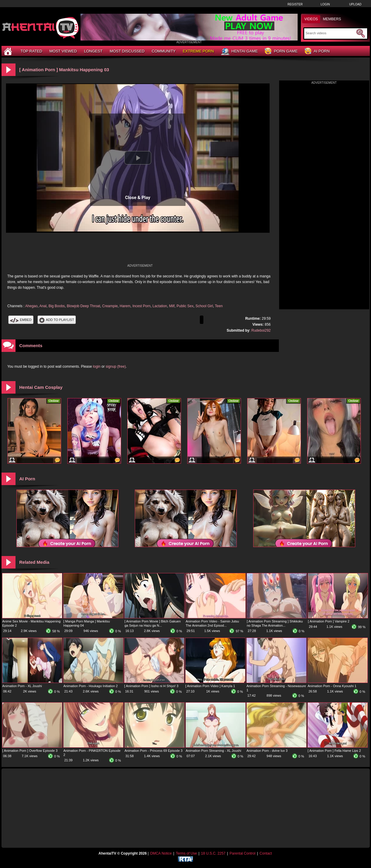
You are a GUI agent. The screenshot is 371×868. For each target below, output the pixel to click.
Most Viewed (63, 51)
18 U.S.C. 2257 (213, 853)
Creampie (110, 306)
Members (332, 19)
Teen (219, 306)
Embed (21, 320)
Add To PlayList (57, 320)
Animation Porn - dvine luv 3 (267, 751)
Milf (172, 306)
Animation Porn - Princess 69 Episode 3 (154, 751)
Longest (93, 51)
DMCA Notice (161, 853)
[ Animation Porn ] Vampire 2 (329, 621)
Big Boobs (57, 306)
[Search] (330, 33)
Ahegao (31, 306)
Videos (311, 19)
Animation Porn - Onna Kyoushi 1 (332, 686)
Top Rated (31, 51)
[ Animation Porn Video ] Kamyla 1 (210, 686)
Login (325, 4)
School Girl (204, 306)
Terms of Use (186, 853)
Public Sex (185, 306)
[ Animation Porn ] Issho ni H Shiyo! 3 (152, 686)
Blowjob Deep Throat (84, 306)
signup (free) (116, 367)
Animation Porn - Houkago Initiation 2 (91, 686)
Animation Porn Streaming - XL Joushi (214, 751)
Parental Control (243, 853)
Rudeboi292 (261, 330)
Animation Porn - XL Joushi (22, 686)
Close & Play (138, 198)
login (97, 367)
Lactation (160, 306)
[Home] (9, 51)
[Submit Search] (361, 33)
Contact (266, 853)
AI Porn (317, 51)
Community (164, 51)
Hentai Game (239, 52)
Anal (43, 306)
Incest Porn (142, 306)
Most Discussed (127, 51)
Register (295, 4)
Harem (125, 306)
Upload (355, 4)
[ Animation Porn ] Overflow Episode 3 (30, 751)
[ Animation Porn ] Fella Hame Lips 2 (334, 751)
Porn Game (281, 51)
